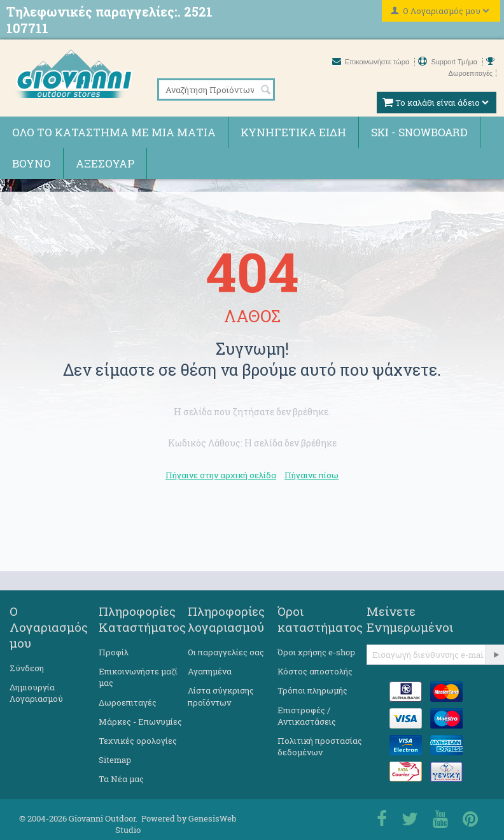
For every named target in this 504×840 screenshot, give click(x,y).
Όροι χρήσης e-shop (316, 652)
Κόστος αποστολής (315, 671)
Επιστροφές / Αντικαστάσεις (307, 716)
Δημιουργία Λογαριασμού (36, 693)
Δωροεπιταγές (128, 702)
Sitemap (115, 760)
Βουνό (31, 163)
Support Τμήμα (449, 62)
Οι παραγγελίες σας (226, 652)
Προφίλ (114, 652)
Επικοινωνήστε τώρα (372, 62)
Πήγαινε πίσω (311, 475)
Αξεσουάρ (105, 163)
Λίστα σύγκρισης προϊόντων (221, 696)
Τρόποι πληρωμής (312, 690)
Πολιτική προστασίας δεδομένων (320, 746)
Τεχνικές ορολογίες (138, 741)
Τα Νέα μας (121, 779)
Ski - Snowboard (419, 132)
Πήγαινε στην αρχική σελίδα (221, 475)
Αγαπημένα (210, 671)
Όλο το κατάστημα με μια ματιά (114, 132)
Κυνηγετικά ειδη (293, 132)
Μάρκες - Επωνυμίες (140, 722)
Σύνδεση (27, 668)
